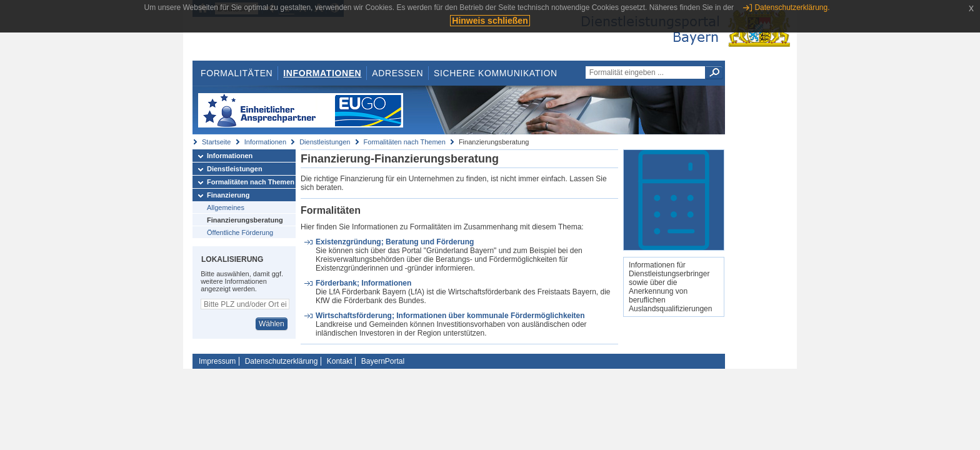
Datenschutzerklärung (282, 361)
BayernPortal (383, 361)
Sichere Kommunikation (496, 73)
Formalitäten (237, 73)
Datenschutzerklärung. (792, 7)
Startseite (216, 142)
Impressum (217, 361)
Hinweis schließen (490, 21)
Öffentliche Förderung (240, 232)
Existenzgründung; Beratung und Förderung (395, 242)
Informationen (322, 73)
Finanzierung (228, 195)
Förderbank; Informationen (363, 283)
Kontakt (340, 361)
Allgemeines (226, 207)
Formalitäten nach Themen (405, 142)
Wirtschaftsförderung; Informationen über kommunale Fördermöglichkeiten (450, 316)
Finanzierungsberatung (245, 220)
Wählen (272, 324)
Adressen (397, 73)
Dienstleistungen (325, 142)
